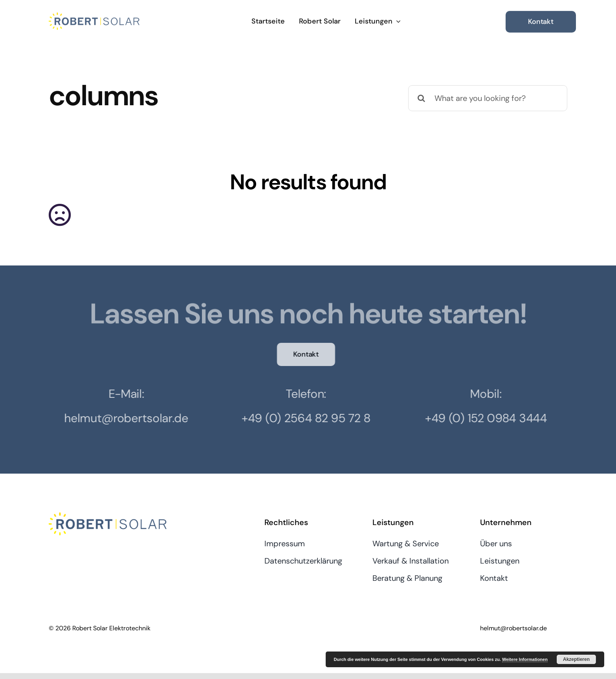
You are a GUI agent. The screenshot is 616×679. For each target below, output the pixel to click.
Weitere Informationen (525, 659)
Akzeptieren (576, 659)
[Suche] (421, 98)
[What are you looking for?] (488, 98)
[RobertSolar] (94, 15)
